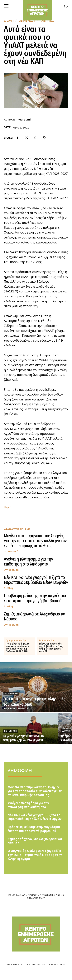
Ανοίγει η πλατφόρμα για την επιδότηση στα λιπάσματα (28, 562)
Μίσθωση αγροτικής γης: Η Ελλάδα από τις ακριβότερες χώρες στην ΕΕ (51, 648)
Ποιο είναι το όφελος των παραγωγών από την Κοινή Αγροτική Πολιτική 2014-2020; (17, 648)
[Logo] (36, 934)
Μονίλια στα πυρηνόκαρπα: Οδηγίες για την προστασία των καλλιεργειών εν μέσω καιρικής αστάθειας (35, 541)
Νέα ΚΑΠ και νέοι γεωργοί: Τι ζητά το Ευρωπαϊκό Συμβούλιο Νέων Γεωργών (36, 580)
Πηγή (8, 507)
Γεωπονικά (11, 551)
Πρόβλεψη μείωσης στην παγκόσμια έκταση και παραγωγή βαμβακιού (35, 598)
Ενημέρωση (11, 570)
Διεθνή (9, 21)
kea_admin (25, 119)
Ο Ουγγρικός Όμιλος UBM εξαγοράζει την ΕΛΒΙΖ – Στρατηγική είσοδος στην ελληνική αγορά (35, 855)
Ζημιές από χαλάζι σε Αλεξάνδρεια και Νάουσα (35, 616)
